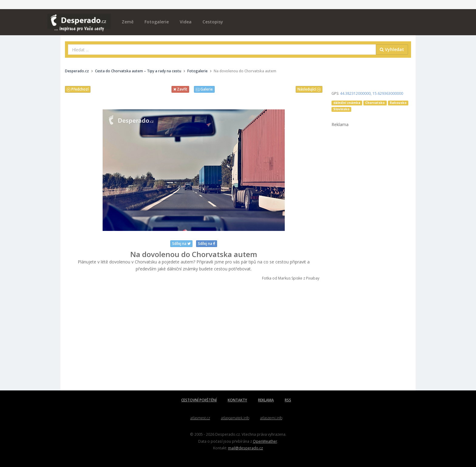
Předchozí (78, 89)
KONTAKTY (237, 400)
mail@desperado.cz (245, 448)
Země (128, 22)
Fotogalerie (157, 22)
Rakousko (398, 103)
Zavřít (180, 89)
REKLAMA (266, 400)
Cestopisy (213, 22)
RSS (288, 400)
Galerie (204, 89)
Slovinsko (341, 109)
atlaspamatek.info (235, 418)
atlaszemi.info (271, 418)
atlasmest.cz (200, 418)
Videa (186, 22)
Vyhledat (392, 49)
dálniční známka (347, 103)
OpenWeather (265, 441)
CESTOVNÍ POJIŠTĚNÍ (199, 400)
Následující (309, 89)
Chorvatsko (375, 103)
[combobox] (222, 50)
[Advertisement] (194, 336)
